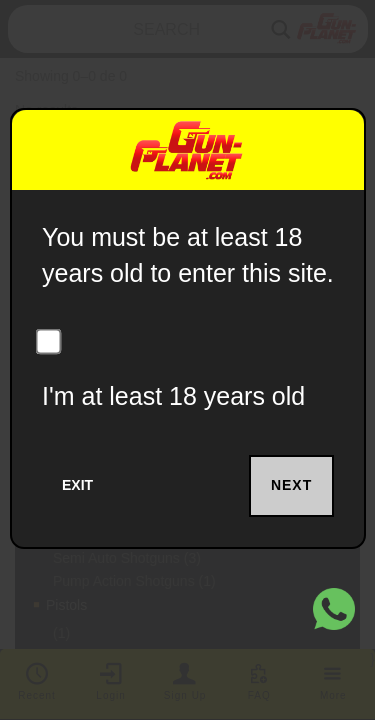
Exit (77, 485)
